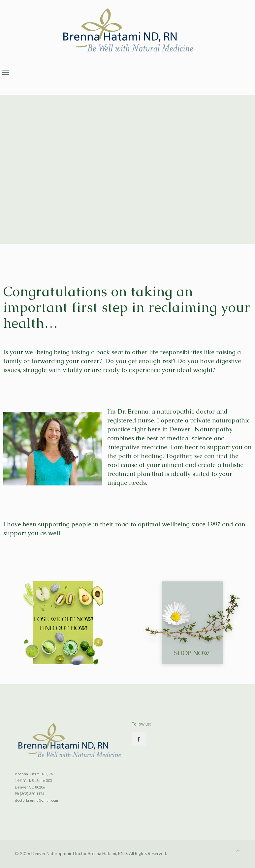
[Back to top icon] (238, 851)
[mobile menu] (6, 72)
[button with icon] (139, 739)
